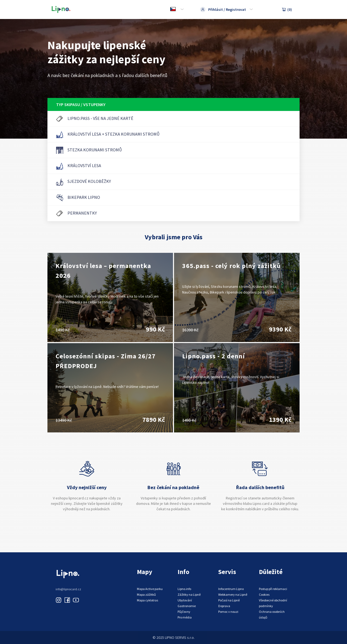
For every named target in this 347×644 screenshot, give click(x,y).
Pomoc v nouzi (228, 612)
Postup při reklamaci (273, 589)
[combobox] (176, 9)
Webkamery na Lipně (233, 594)
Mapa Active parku (150, 589)
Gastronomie (187, 606)
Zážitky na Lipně (189, 594)
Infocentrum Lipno (231, 589)
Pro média (185, 617)
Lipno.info (184, 589)
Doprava (224, 606)
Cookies (264, 594)
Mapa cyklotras (147, 600)
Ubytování (185, 600)
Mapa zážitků (146, 594)
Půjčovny (184, 612)
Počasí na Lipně (229, 600)
